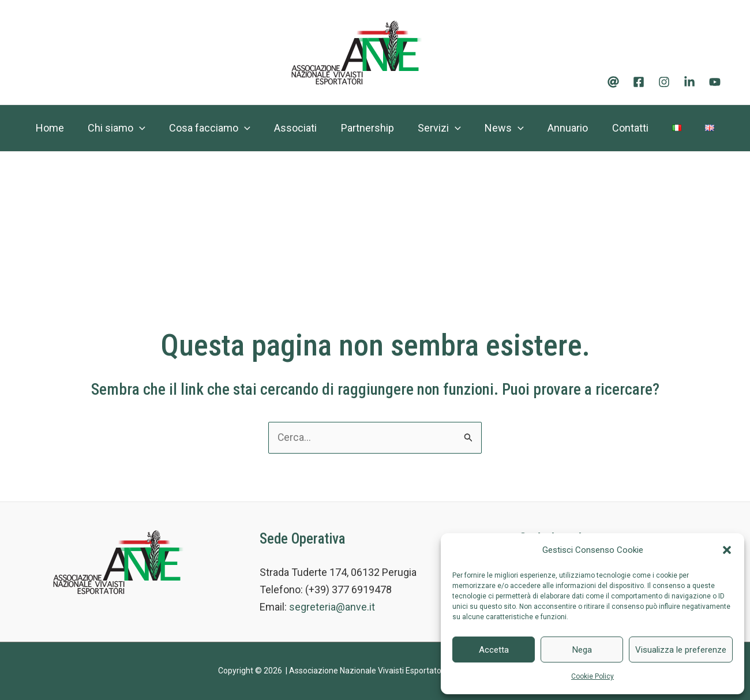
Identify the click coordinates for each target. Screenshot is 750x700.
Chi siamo (119, 128)
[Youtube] (715, 82)
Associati (306, 128)
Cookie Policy (592, 676)
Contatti (659, 128)
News (526, 128)
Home (48, 128)
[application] (142, 128)
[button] (727, 550)
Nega (582, 650)
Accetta (494, 650)
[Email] (613, 82)
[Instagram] (664, 82)
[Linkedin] (689, 82)
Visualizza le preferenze (681, 650)
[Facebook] (639, 82)
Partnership (381, 128)
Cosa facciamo (216, 128)
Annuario (593, 128)
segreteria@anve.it (332, 607)
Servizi (457, 128)
